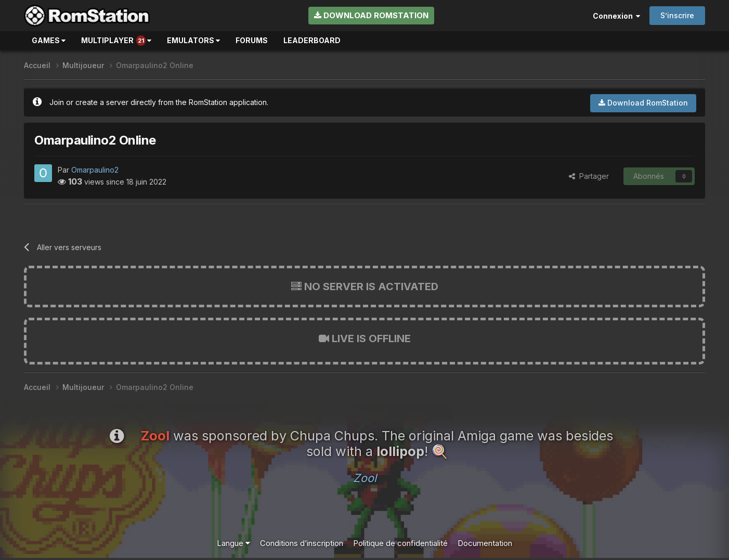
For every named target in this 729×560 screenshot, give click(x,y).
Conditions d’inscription (302, 543)
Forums (252, 40)
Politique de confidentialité (400, 543)
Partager (589, 176)
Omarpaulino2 (95, 170)
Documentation (485, 543)
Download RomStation (371, 15)
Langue (233, 543)
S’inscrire (677, 15)
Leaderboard (312, 40)
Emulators (193, 40)
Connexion (616, 16)
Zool (365, 478)
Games (49, 40)
